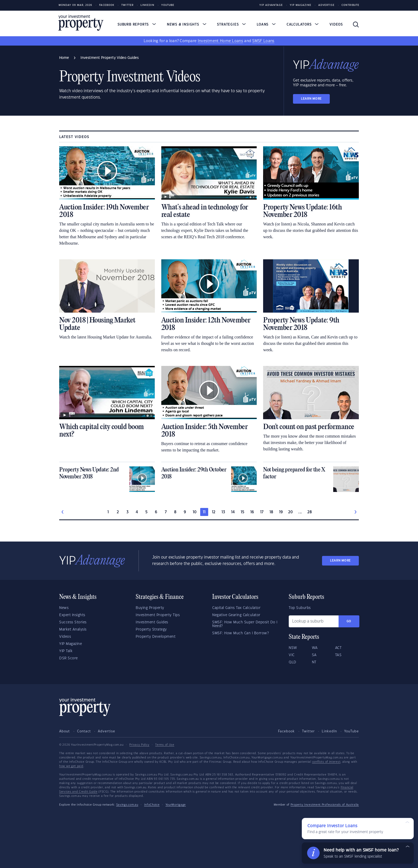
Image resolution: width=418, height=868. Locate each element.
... (300, 512)
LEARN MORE (311, 99)
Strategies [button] (231, 25)
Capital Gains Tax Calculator (236, 608)
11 (204, 512)
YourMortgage (176, 805)
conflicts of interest (326, 762)
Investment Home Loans (220, 41)
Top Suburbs (300, 608)
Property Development (156, 637)
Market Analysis (73, 629)
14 (233, 512)
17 (262, 512)
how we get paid (71, 766)
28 (310, 512)
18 (272, 512)
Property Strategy (151, 629)
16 (252, 512)
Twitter (127, 5)
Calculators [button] (303, 25)
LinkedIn (147, 5)
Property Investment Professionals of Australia (325, 805)
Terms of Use (165, 745)
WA (315, 648)
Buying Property (150, 608)
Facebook (107, 5)
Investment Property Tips (158, 615)
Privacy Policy (139, 745)
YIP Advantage (271, 5)
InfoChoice (152, 805)
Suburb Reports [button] (137, 25)
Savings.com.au (127, 805)
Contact (84, 731)
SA (314, 655)
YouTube (351, 731)
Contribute (350, 5)
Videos (336, 25)
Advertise (326, 5)
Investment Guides (152, 622)
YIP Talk (66, 651)
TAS (338, 655)
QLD (293, 662)
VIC (292, 655)
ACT (338, 648)
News (64, 608)
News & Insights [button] (187, 25)
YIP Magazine (301, 5)
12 (214, 512)
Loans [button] (266, 25)
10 (195, 512)
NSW (293, 648)
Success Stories (73, 622)
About (65, 731)
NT (314, 662)
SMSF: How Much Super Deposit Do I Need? (245, 624)
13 (223, 512)
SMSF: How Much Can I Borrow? (240, 633)
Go (349, 621)
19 (281, 512)
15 (243, 512)
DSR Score (69, 658)
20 (291, 512)
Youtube (168, 5)
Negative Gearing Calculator (236, 615)
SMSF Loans (263, 41)
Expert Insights (72, 615)
